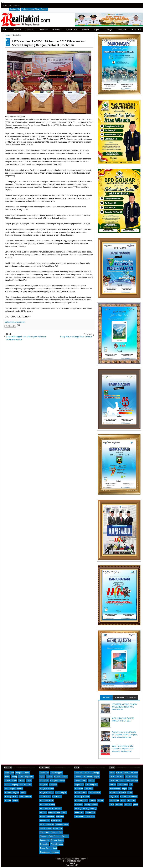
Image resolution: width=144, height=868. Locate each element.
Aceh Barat (44, 773)
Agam (42, 777)
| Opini (90, 30)
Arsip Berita (119, 697)
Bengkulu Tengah (47, 793)
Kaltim (29, 781)
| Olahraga (101, 30)
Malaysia (114, 793)
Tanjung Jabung (57, 840)
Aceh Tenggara (56, 773)
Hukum (113, 785)
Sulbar (23, 793)
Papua (13, 789)
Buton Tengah (61, 793)
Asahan (49, 777)
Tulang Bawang (57, 844)
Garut (84, 781)
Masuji (42, 816)
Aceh (7, 773)
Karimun (43, 812)
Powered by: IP (72, 865)
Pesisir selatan (46, 828)
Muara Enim (45, 820)
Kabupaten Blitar (46, 801)
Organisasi (114, 797)
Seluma (54, 832)
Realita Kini (60, 859)
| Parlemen (23, 30)
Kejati (124, 789)
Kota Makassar (81, 793)
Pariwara (124, 797)
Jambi (7, 777)
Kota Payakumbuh (82, 797)
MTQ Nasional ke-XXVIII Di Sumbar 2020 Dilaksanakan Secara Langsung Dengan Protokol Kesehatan (49, 43)
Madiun (100, 801)
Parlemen (133, 797)
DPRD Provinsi (132, 781)
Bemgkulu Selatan (57, 781)
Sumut (15, 801)
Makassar (79, 805)
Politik (123, 801)
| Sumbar (79, 30)
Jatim (21, 777)
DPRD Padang (131, 777)
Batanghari (44, 781)
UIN (133, 801)
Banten (57, 777)
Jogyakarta (29, 777)
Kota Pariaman (94, 793)
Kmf (130, 789)
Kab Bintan (57, 797)
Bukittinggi (95, 773)
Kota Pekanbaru (81, 801)
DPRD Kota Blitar (131, 773)
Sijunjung (43, 836)
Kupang (92, 801)
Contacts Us (15, 9)
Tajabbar (65, 836)
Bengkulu (19, 773)
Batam (64, 777)
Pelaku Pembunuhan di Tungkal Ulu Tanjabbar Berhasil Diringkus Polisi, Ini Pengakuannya (124, 735)
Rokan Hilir (58, 828)
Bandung (78, 773)
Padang (78, 808)
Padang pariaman (47, 824)
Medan (95, 805)
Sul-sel (20, 789)
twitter (128, 6)
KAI (131, 785)
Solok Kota (90, 816)
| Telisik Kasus (66, 30)
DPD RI (119, 773)
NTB (30, 785)
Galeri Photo (132, 697)
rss (139, 6)
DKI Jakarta (88, 777)
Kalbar (7, 781)
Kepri (7, 785)
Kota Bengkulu (91, 785)
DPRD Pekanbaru (117, 781)
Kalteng (22, 781)
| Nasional (10, 30)
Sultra (15, 797)
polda (136, 805)
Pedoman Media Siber (30, 9)
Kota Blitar (89, 789)
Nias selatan (56, 820)
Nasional (122, 793)
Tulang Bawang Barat (48, 848)
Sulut (21, 797)
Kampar (58, 808)
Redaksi (44, 9)
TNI (129, 801)
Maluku (23, 785)
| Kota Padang (130, 30)
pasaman (56, 852)
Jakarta (91, 781)
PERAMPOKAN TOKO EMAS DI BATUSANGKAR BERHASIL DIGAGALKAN (124, 707)
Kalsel (14, 781)
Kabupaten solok (46, 808)
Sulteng (8, 797)
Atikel (112, 773)
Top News (106, 697)
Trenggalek (44, 844)
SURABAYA (90, 812)
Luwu (64, 812)
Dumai (78, 781)
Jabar (27, 773)
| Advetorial (37, 30)
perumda (128, 805)
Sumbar (28, 797)
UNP (112, 805)
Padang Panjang (89, 808)
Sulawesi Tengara (12, 793)
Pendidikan (114, 801)
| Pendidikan (115, 30)
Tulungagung (45, 852)
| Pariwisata (51, 30)
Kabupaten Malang (47, 805)
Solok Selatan (55, 836)
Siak (61, 832)
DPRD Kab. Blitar (117, 777)
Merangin (60, 816)
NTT (7, 789)
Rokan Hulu (44, 832)
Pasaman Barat (62, 824)
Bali (12, 773)
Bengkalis (44, 785)
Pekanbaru (79, 812)
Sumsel (8, 801)
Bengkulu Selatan (47, 789)
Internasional (123, 785)
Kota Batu (79, 789)
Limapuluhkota (54, 812)
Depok (97, 777)
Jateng (14, 777)
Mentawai (51, 816)
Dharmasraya (45, 797)
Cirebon (78, 777)
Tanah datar (44, 840)
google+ (136, 6)
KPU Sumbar (115, 789)
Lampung (15, 785)
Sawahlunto (80, 816)
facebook (132, 6)
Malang (87, 805)
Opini (130, 793)
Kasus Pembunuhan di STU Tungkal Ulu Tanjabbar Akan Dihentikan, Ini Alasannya (122, 749)
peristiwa (119, 805)
